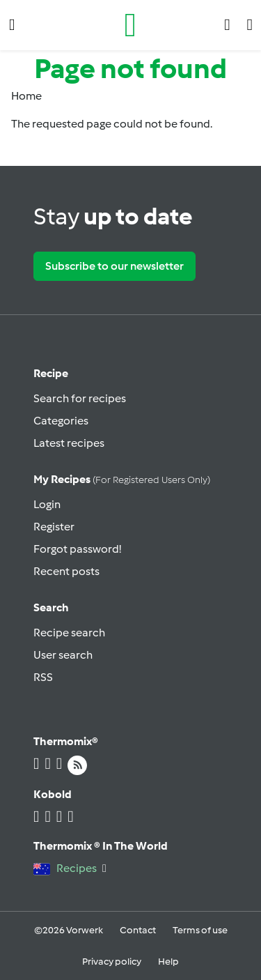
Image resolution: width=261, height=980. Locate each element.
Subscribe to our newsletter (114, 266)
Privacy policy (112, 962)
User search (63, 655)
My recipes (122, 479)
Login (47, 504)
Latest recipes (69, 443)
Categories (61, 421)
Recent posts (66, 571)
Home (26, 96)
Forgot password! (77, 549)
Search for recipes (80, 398)
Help (168, 962)
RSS (43, 677)
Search (51, 607)
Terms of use (200, 930)
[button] (12, 25)
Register (54, 527)
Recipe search (69, 633)
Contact (138, 930)
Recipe (51, 373)
